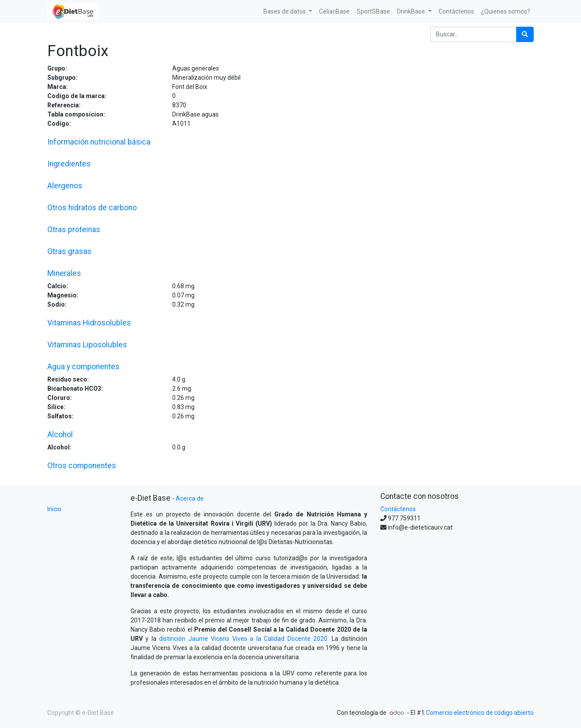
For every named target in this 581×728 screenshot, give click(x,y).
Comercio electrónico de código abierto (480, 713)
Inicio (54, 509)
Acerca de (190, 498)
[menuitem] (334, 12)
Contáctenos (398, 509)
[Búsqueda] (525, 34)
